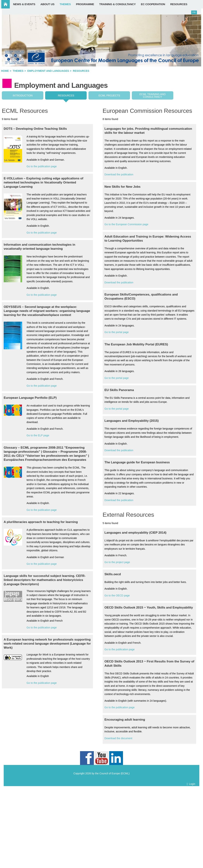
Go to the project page (117, 562)
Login (192, 784)
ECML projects (109, 96)
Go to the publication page (42, 166)
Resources (66, 96)
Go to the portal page (117, 332)
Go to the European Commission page (126, 224)
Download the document (118, 738)
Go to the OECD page (117, 595)
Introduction (23, 96)
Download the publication (119, 174)
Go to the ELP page (38, 435)
